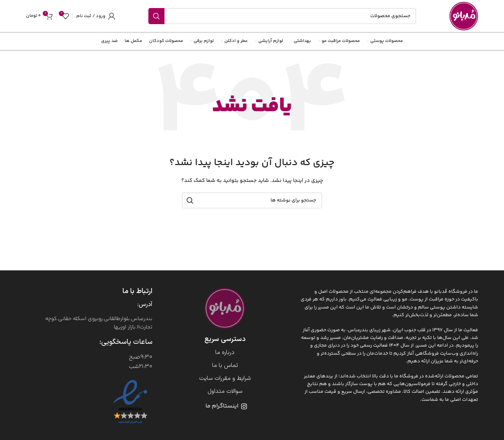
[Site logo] (464, 16)
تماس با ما (225, 366)
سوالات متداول (225, 391)
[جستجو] (282, 16)
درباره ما (225, 353)
